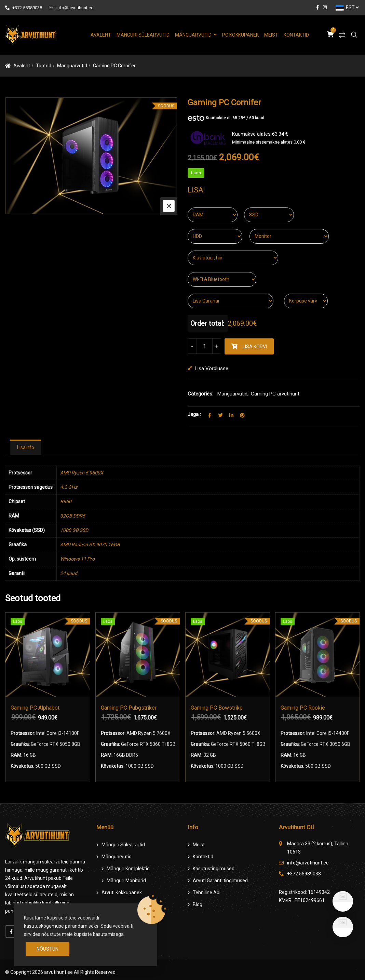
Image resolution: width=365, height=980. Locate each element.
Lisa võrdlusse (212, 368)
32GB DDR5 (73, 516)
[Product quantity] (204, 346)
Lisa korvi (255, 347)
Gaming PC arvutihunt (275, 394)
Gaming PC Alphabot (35, 707)
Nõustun (48, 949)
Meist (271, 35)
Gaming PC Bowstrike (217, 707)
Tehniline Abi (207, 892)
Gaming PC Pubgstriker (129, 707)
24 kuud (69, 573)
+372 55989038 (24, 8)
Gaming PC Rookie (303, 707)
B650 (66, 501)
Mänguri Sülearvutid (143, 35)
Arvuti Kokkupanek (122, 892)
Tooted (44, 66)
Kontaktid (296, 35)
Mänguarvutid (193, 35)
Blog (198, 904)
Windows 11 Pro (77, 559)
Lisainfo (26, 447)
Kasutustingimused (214, 869)
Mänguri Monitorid (126, 881)
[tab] (26, 447)
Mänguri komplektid (128, 869)
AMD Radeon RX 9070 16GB (90, 545)
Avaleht (101, 35)
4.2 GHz (69, 487)
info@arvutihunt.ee (71, 8)
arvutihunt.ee (58, 972)
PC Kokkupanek (240, 35)
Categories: (200, 394)
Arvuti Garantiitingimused (220, 881)
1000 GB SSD (74, 530)
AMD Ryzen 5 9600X (82, 473)
